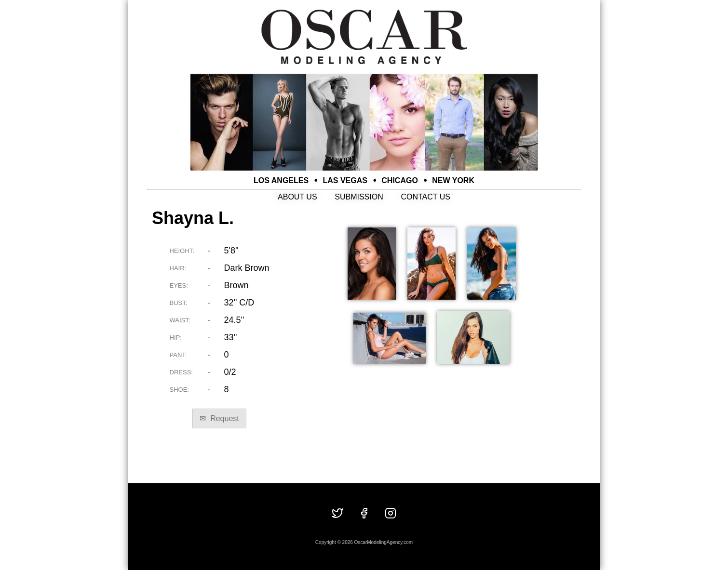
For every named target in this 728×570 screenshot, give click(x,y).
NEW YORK (453, 180)
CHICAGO (400, 180)
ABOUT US (297, 197)
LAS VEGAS (345, 180)
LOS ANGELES (281, 180)
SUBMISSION (359, 197)
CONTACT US (425, 197)
